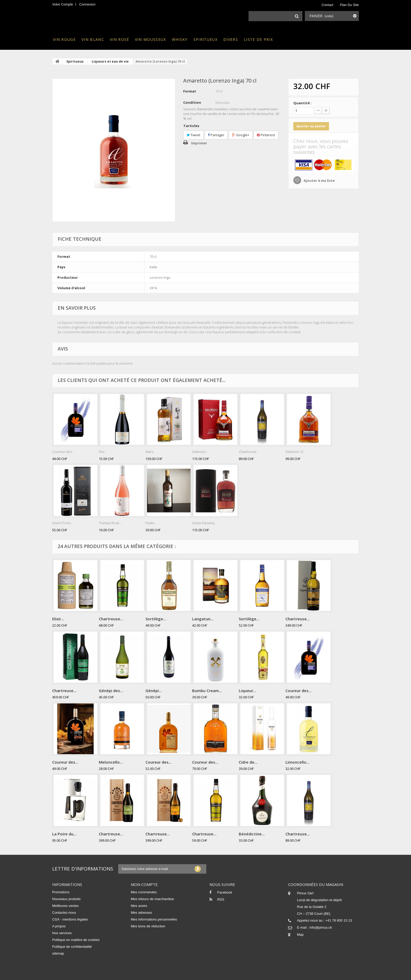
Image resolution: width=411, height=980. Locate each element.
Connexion (87, 4)
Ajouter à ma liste (319, 180)
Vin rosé (120, 39)
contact (328, 5)
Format (190, 91)
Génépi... (154, 691)
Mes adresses (141, 913)
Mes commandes (144, 892)
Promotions (61, 892)
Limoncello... (298, 762)
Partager (216, 135)
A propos (59, 926)
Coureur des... (63, 452)
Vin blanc (93, 39)
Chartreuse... (249, 452)
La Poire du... (64, 834)
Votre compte (63, 4)
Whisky (180, 39)
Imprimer (199, 143)
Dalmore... (200, 452)
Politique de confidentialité (72, 947)
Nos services (62, 933)
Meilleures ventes (65, 906)
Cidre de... (248, 762)
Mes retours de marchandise (152, 899)
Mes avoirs (139, 906)
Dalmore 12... (296, 452)
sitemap (58, 953)
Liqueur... (248, 691)
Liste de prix (258, 39)
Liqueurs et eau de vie (110, 61)
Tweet (193, 135)
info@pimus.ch (321, 927)
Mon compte (144, 884)
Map (300, 935)
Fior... (103, 452)
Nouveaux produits (66, 899)
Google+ (241, 135)
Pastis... (151, 523)
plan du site (349, 5)
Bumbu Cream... (207, 691)
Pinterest (266, 135)
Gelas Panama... (204, 523)
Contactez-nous (64, 913)
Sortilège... (156, 619)
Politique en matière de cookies (76, 940)
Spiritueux (206, 39)
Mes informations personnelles (154, 919)
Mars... (150, 452)
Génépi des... (111, 691)
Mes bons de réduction (148, 926)
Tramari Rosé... (110, 523)
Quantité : (302, 103)
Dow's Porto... (63, 523)
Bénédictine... (252, 834)
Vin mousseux (151, 39)
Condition (192, 102)
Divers (231, 39)
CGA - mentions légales (70, 919)
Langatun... (203, 619)
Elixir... (58, 619)
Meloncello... (111, 762)
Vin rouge (64, 39)
